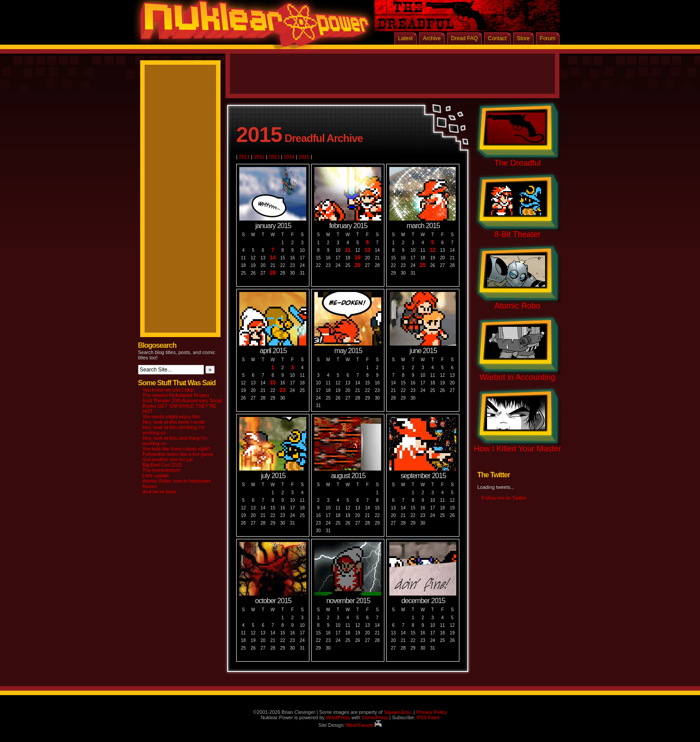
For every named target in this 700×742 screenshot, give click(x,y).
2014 (289, 157)
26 (357, 265)
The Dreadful (517, 163)
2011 (244, 157)
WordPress (338, 717)
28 (273, 273)
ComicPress (375, 717)
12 (432, 250)
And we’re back (159, 492)
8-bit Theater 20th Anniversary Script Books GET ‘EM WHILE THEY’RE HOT (182, 406)
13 (367, 250)
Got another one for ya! (168, 459)
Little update (156, 475)
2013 (274, 157)
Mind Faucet (364, 725)
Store (523, 38)
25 (423, 265)
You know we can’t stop (168, 390)
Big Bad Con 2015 (162, 465)
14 (273, 258)
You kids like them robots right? (176, 449)
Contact (497, 38)
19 (357, 258)
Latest (406, 38)
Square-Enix (398, 712)
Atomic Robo (517, 306)
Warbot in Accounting (517, 377)
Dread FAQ (464, 38)
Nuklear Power (252, 27)
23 (282, 390)
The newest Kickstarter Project (176, 395)
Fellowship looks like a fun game (178, 454)
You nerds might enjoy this (171, 417)
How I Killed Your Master (517, 449)
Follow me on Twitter (504, 498)
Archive (432, 38)
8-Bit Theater (517, 234)
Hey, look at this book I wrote (174, 422)
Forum (548, 38)
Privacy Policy (431, 712)
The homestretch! (162, 470)
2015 (304, 157)
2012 (259, 157)
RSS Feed (428, 717)
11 (348, 250)
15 (273, 383)
